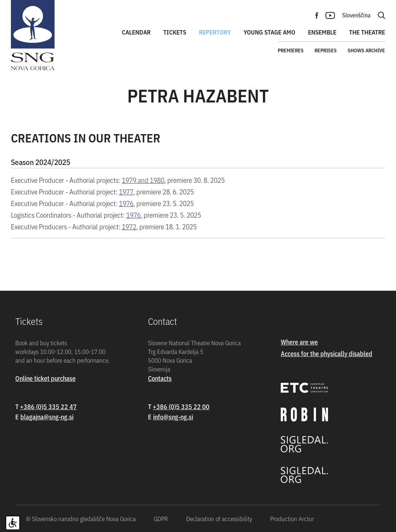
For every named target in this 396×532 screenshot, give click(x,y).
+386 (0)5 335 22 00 (181, 406)
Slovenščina (356, 15)
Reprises (326, 50)
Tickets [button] (175, 32)
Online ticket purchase (45, 378)
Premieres (291, 50)
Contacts (160, 378)
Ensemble (322, 32)
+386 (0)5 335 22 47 (48, 406)
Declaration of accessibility (219, 519)
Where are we (299, 342)
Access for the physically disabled (327, 353)
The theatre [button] (367, 32)
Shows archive (366, 50)
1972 (129, 226)
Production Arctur (292, 519)
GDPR (161, 519)
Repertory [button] (215, 32)
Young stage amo (269, 32)
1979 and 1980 (143, 180)
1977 (126, 191)
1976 (126, 203)
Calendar (136, 32)
